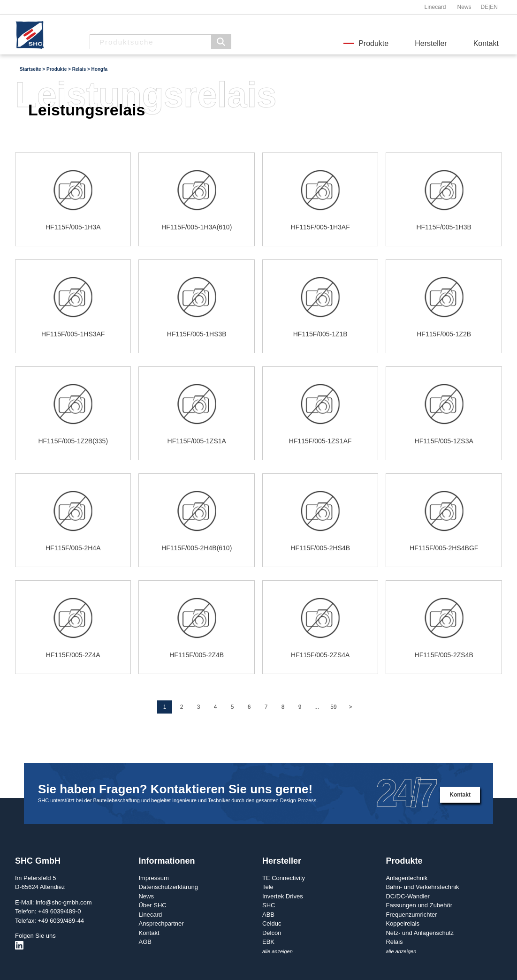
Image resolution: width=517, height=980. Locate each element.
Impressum (153, 878)
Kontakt (486, 43)
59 (333, 707)
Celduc (272, 923)
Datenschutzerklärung (168, 887)
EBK (268, 942)
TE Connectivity (284, 878)
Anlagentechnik (407, 878)
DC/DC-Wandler (407, 896)
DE (485, 7)
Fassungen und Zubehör (419, 905)
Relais (394, 942)
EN (494, 7)
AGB (145, 942)
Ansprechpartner (161, 923)
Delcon (272, 933)
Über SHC (152, 905)
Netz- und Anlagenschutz (420, 933)
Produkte (373, 43)
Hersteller (431, 43)
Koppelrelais (403, 923)
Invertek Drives (283, 896)
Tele (268, 887)
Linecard (435, 7)
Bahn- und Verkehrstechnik (422, 887)
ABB (268, 915)
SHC (269, 905)
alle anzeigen (278, 951)
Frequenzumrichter (411, 915)
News (464, 7)
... (317, 707)
